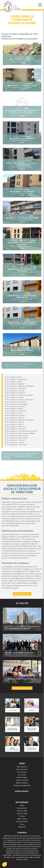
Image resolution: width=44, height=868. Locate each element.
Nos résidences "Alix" (13, 377)
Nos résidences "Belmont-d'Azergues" (20, 386)
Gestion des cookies (22, 780)
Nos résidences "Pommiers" (16, 429)
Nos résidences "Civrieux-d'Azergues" (19, 399)
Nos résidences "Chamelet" (15, 388)
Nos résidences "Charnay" (15, 390)
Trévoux (22, 824)
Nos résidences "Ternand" (15, 440)
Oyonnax (22, 816)
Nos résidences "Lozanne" (15, 415)
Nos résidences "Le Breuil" (15, 406)
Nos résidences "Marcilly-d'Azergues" (19, 420)
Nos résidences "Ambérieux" (16, 379)
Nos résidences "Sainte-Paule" (16, 438)
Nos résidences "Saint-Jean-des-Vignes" (20, 433)
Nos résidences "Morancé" (15, 426)
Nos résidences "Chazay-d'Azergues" (19, 395)
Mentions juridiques (22, 783)
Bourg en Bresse (22, 808)
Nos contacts (22, 775)
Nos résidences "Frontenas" (16, 402)
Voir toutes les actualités (22, 688)
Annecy (22, 805)
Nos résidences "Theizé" (14, 442)
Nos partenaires (22, 772)
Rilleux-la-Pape (22, 819)
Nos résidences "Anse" (14, 381)
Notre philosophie (22, 769)
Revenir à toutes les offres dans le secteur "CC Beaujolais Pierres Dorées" (21, 456)
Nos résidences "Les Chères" (16, 411)
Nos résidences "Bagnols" (15, 384)
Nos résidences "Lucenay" (15, 417)
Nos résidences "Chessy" (15, 397)
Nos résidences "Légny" (14, 408)
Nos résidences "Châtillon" (15, 393)
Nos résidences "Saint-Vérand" (17, 436)
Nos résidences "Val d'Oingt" (16, 445)
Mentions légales (22, 777)
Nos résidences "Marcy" (14, 422)
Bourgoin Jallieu (22, 811)
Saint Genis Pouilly (22, 821)
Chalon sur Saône (22, 813)
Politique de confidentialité (22, 785)
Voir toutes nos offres (22, 594)
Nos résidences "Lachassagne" (17, 404)
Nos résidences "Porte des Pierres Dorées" (21, 431)
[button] (4, 864)
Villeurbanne (22, 827)
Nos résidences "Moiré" (14, 424)
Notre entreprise (22, 767)
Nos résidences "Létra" (14, 413)
